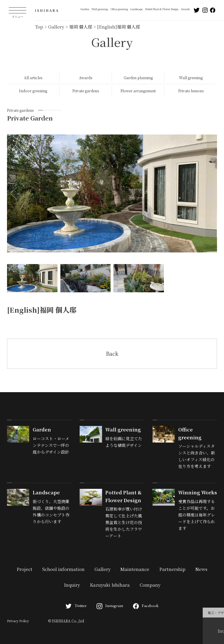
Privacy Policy (18, 621)
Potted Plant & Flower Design (162, 9)
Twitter (76, 605)
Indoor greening (33, 91)
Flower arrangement (138, 91)
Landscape (136, 9)
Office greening (119, 9)
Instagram (110, 605)
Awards (185, 9)
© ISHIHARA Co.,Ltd (66, 621)
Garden (85, 9)
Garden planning (138, 78)
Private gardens (86, 91)
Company (150, 585)
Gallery (103, 569)
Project (24, 569)
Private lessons (191, 91)
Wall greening (100, 9)
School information (63, 569)
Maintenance (135, 569)
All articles (33, 78)
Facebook (146, 605)
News (201, 569)
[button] (210, 193)
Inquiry (72, 585)
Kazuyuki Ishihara (110, 585)
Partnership (172, 569)
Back (112, 353)
